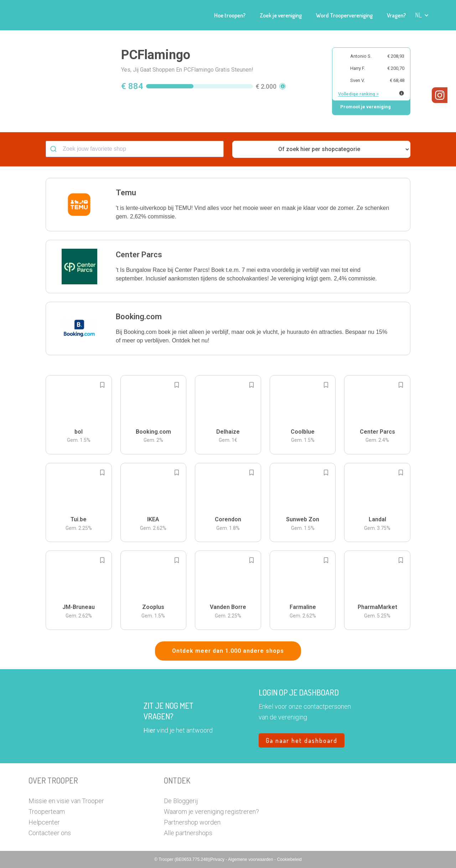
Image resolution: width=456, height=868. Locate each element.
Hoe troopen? (230, 15)
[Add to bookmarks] (102, 385)
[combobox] (135, 149)
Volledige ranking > (358, 94)
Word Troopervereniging (344, 15)
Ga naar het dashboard (302, 740)
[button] (422, 15)
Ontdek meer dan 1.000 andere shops (228, 651)
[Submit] (54, 149)
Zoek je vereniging (281, 15)
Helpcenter (44, 822)
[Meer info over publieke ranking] (401, 93)
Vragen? (396, 15)
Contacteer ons (50, 833)
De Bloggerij (181, 801)
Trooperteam (47, 812)
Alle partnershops (188, 833)
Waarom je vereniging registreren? (211, 812)
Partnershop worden (192, 822)
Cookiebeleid (289, 859)
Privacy (218, 859)
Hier (149, 730)
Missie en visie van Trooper (66, 801)
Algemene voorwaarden (251, 859)
